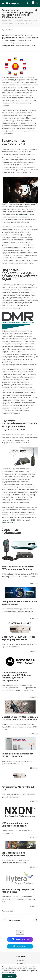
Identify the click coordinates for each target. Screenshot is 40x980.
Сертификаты (20, 963)
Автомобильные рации (25, 214)
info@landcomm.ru (8, 522)
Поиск (20, 932)
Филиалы (20, 960)
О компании (20, 956)
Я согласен (9, 976)
